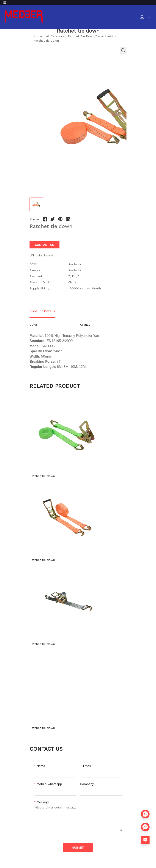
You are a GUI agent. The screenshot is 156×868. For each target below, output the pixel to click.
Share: (35, 219)
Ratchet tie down (42, 476)
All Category (55, 36)
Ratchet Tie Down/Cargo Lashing (92, 36)
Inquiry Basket (41, 255)
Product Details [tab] (42, 311)
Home (38, 36)
